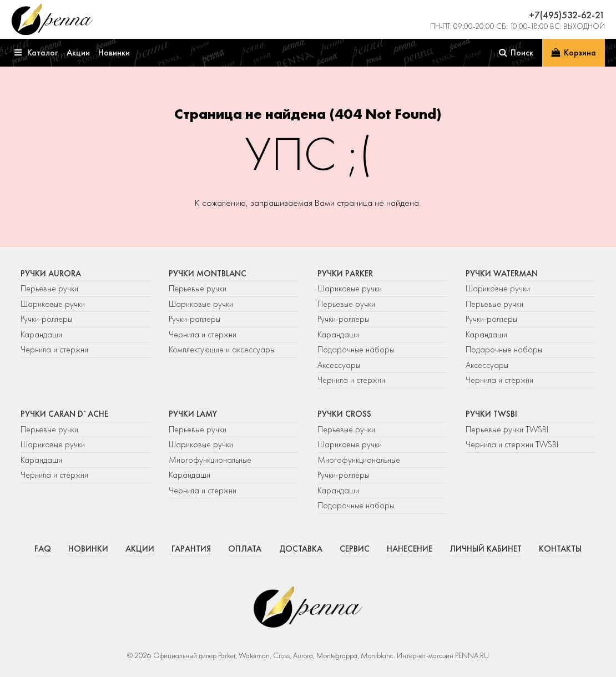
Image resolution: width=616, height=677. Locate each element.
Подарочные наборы (356, 350)
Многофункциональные (211, 460)
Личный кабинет (486, 549)
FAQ (43, 549)
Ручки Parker (345, 274)
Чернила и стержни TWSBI (512, 444)
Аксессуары (339, 365)
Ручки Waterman (502, 274)
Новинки (88, 549)
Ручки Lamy (193, 414)
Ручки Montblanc (208, 274)
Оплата (245, 549)
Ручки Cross (344, 414)
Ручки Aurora (51, 274)
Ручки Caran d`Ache (64, 414)
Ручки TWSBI (491, 414)
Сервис (355, 549)
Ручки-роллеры (46, 319)
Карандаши (41, 335)
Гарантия (191, 549)
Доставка (301, 549)
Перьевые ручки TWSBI (507, 430)
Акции (140, 549)
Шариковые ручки (53, 304)
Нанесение (410, 549)
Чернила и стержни (54, 350)
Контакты (560, 549)
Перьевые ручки (49, 289)
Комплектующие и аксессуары (222, 350)
